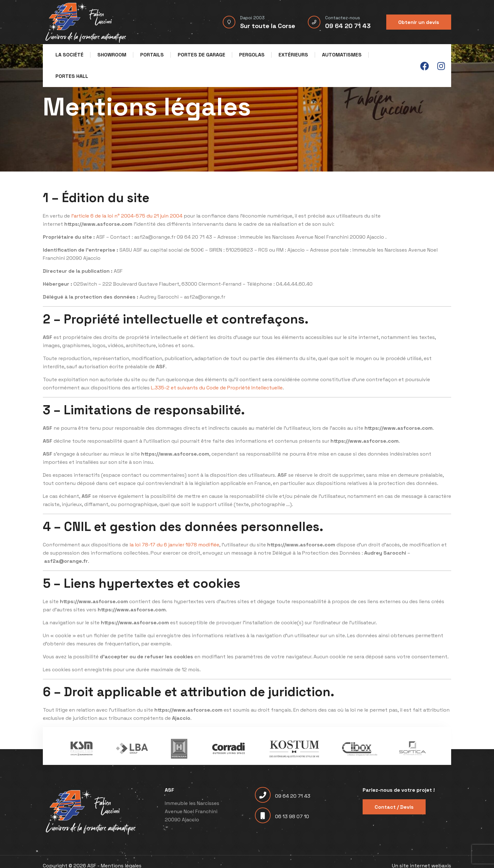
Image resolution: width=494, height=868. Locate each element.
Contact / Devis (394, 807)
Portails (152, 55)
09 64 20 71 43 (348, 26)
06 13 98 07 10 (282, 816)
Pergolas (252, 55)
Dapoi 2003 (252, 18)
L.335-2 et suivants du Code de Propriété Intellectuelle (217, 388)
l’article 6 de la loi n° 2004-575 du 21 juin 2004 (127, 216)
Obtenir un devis (419, 22)
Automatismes (342, 55)
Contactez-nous (343, 18)
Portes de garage (201, 55)
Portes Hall (72, 76)
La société (69, 55)
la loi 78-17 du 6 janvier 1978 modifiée (174, 545)
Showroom (112, 55)
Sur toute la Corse (268, 26)
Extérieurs (293, 55)
